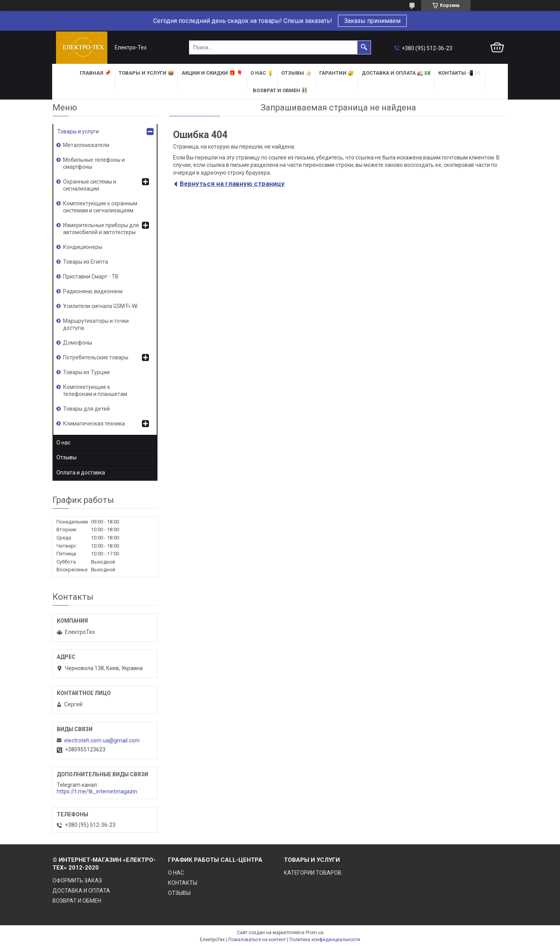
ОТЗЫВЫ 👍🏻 (296, 73)
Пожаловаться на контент (257, 940)
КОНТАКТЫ (183, 883)
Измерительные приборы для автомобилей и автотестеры (101, 229)
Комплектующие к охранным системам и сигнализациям (100, 207)
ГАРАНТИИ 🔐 (337, 73)
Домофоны (78, 343)
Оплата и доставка (81, 473)
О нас (63, 443)
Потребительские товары (96, 357)
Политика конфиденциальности (325, 940)
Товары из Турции (86, 372)
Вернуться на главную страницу (232, 184)
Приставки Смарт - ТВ (91, 277)
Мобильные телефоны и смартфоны (94, 163)
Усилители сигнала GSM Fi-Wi (100, 306)
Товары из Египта (86, 262)
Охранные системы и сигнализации (90, 185)
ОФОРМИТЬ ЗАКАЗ (77, 880)
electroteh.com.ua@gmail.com (102, 740)
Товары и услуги (78, 131)
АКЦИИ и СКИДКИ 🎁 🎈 (212, 73)
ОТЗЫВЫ (179, 893)
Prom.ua (315, 933)
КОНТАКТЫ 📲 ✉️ (459, 73)
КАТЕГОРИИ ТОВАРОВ (313, 873)
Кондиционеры (83, 247)
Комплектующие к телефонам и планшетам (95, 390)
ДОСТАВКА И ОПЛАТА (81, 891)
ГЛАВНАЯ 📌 (95, 73)
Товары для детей (86, 409)
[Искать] (364, 47)
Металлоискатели (86, 145)
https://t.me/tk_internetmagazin (97, 791)
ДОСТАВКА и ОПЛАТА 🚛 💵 (396, 73)
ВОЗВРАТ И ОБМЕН (77, 901)
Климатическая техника (94, 424)
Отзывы (66, 457)
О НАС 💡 (262, 73)
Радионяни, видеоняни (93, 291)
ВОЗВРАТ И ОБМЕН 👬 (280, 90)
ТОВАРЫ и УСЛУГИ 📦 (146, 73)
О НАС (176, 873)
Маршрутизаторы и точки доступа (96, 324)
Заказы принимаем (372, 21)
